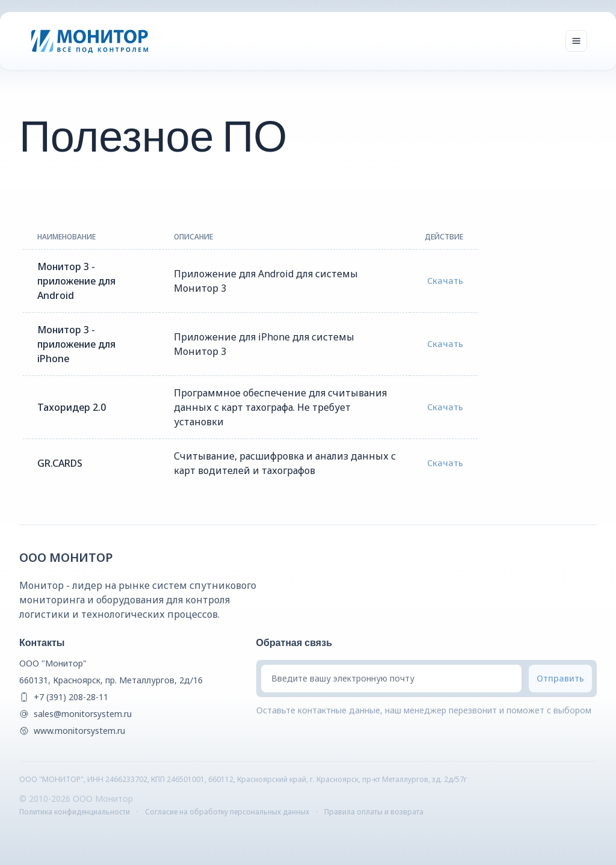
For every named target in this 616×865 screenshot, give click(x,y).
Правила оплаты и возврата (374, 812)
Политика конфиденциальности (75, 812)
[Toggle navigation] (576, 41)
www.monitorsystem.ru (79, 731)
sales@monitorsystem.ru (83, 714)
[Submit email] (560, 679)
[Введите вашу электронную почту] (391, 679)
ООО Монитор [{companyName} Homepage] (66, 557)
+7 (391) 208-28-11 (71, 697)
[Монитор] (90, 41)
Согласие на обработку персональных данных (227, 812)
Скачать (445, 281)
